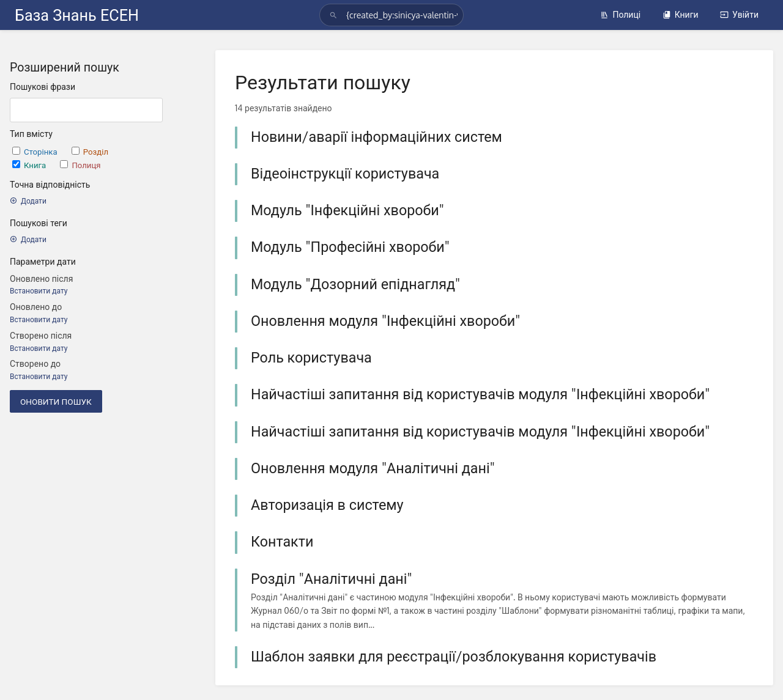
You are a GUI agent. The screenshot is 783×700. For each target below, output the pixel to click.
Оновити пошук (56, 401)
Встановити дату (39, 291)
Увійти (739, 14)
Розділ (90, 151)
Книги (681, 14)
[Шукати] (335, 15)
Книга (30, 165)
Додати (28, 201)
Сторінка (36, 151)
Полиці (620, 14)
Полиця (80, 165)
